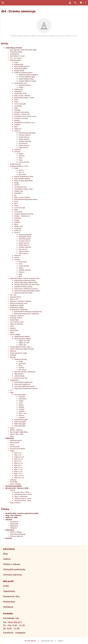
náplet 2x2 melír (24, 341)
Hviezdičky (18, 91)
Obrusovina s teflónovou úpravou (26, 289)
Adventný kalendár (25, 235)
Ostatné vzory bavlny (22, 112)
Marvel (21, 405)
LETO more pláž (20, 104)
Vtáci (20, 158)
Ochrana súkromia (16, 536)
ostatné (21, 368)
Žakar (12, 436)
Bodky (17, 183)
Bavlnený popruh (16, 440)
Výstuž (12, 428)
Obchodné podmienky (18, 534)
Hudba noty (18, 89)
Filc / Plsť (13, 295)
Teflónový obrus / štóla (23, 498)
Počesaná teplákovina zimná (24, 386)
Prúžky (21, 87)
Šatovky (13, 357)
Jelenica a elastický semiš (19, 303)
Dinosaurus (23, 262)
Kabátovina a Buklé (17, 305)
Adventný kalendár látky (27, 133)
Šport (16, 127)
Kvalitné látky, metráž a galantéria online (22, 513)
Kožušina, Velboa (16, 318)
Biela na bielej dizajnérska (23, 181)
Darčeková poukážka (14, 486)
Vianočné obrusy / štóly (23, 501)
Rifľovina (13, 351)
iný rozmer (22, 174)
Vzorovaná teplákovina (22, 384)
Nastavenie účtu (11, 596)
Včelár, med (18, 226)
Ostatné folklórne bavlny (27, 81)
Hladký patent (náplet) (22, 336)
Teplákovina (14, 380)
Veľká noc (18, 129)
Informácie (10, 530)
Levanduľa (18, 106)
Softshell (13, 355)
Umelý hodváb (19, 376)
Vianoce (17, 131)
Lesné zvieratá (24, 162)
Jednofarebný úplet (21, 420)
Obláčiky (17, 110)
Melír (16, 108)
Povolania (18, 228)
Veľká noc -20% (12, 517)
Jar (15, 195)
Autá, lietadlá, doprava (22, 179)
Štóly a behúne (15, 503)
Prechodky (14, 482)
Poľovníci (18, 218)
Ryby (20, 274)
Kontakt (9, 538)
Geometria (22, 399)
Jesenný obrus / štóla (22, 492)
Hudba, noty (19, 191)
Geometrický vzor (21, 83)
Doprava (22, 397)
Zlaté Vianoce (23, 147)
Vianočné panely (24, 239)
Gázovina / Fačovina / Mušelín (21, 301)
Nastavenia (14, 522)
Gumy (12, 444)
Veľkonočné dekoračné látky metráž (27, 291)
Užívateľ (9, 520)
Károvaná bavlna (25, 85)
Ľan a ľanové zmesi (17, 322)
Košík (6, 586)
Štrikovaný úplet (20, 426)
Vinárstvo (18, 149)
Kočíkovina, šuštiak (17, 307)
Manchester (14, 330)
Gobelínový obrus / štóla (23, 494)
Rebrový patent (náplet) (23, 339)
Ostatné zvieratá (25, 270)
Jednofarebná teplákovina (23, 382)
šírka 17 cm (18, 474)
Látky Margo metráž (14, 48)
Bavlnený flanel (15, 297)
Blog (5, 554)
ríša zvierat (22, 370)
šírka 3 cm (18, 455)
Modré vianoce (24, 245)
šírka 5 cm (18, 461)
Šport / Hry (22, 413)
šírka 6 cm (18, 465)
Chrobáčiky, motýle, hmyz (23, 189)
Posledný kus (15, 54)
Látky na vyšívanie (16, 324)
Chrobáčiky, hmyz (21, 93)
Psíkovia (22, 156)
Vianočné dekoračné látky (23, 293)
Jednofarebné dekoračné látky (25, 280)
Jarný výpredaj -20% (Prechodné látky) (23, 50)
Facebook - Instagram (14, 633)
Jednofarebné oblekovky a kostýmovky (28, 312)
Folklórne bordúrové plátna (28, 75)
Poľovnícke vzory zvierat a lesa (25, 116)
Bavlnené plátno (16, 60)
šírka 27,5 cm (19, 476)
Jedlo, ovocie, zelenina (22, 95)
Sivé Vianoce (23, 143)
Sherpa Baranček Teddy (18, 353)
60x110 (21, 170)
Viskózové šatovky (21, 378)
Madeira (13, 328)
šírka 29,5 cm (19, 478)
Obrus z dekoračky (21, 496)
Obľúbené (13, 528)
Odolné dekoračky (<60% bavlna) (26, 282)
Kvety (16, 102)
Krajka (12, 451)
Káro (16, 203)
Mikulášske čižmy (25, 237)
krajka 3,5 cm (19, 457)
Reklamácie (14, 526)
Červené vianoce (25, 241)
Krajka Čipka (14, 320)
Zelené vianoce (24, 251)
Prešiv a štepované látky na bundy (22, 349)
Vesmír (17, 258)
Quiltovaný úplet (20, 422)
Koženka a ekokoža (17, 316)
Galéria (7, 559)
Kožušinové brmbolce (18, 449)
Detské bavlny (19, 71)
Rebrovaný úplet (20, 424)
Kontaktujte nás (11, 618)
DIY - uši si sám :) (16, 58)
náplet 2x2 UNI (24, 343)
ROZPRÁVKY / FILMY (17, 56)
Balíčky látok (19, 64)
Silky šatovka (19, 374)
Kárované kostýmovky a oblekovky (27, 314)
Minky (12, 332)
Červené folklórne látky (27, 77)
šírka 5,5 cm (19, 463)
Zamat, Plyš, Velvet (17, 434)
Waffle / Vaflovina (16, 430)
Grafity (21, 401)
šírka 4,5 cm (19, 459)
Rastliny (17, 120)
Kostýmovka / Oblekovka (19, 309)
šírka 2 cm (18, 453)
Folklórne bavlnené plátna (23, 73)
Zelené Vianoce (24, 145)
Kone (21, 160)
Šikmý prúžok (15, 442)
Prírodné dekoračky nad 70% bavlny (27, 285)
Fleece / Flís (14, 299)
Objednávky (14, 524)
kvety (21, 366)
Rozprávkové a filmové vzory (25, 122)
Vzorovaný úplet (20, 395)
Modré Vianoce (24, 139)
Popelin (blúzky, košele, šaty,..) (21, 347)
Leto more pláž (20, 208)
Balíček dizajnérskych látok (24, 176)
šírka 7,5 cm (19, 467)
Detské (17, 185)
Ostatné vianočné (25, 141)
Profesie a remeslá (21, 118)
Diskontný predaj (16, 52)
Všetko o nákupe (16, 532)
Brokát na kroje (15, 164)
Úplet (12, 393)
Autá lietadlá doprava (22, 66)
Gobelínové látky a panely (23, 287)
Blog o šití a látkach (13, 515)
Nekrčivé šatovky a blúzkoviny (25, 372)
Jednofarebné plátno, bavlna (24, 98)
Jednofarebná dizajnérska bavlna (26, 199)
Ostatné (22, 409)
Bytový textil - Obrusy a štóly (17, 488)
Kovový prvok (15, 447)
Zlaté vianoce (23, 253)
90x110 (21, 172)
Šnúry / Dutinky (15, 484)
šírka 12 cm (18, 471)
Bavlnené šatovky (21, 359)
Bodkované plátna (21, 68)
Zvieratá (17, 152)
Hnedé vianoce (24, 243)
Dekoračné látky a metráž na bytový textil (25, 278)
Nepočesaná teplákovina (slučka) (26, 388)
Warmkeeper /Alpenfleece (19, 432)
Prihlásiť (61, 641)
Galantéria (10, 438)
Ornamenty (18, 212)
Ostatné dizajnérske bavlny (24, 214)
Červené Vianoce (25, 135)
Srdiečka (17, 125)
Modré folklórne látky (26, 79)
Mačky (21, 154)
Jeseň (16, 100)
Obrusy (12, 490)
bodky (21, 361)
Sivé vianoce (23, 249)
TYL (11, 390)
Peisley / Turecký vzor (22, 114)
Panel (16, 62)
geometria (22, 363)
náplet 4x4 (22, 345)
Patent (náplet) (15, 334)
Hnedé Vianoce (24, 137)
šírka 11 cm (18, 469)
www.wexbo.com (47, 641)
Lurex (12, 326)
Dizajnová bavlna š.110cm (19, 166)
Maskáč (21, 407)
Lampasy (13, 480)
